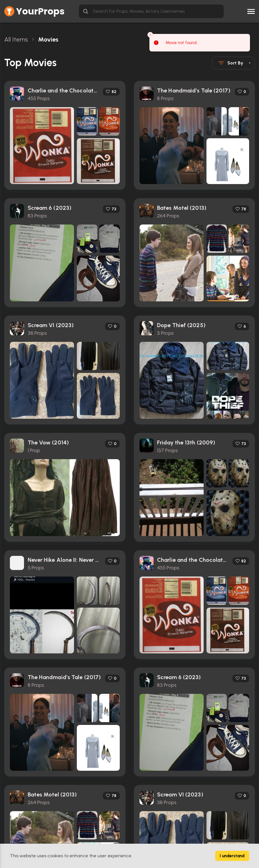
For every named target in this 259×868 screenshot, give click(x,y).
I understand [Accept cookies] (232, 856)
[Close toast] (150, 35)
